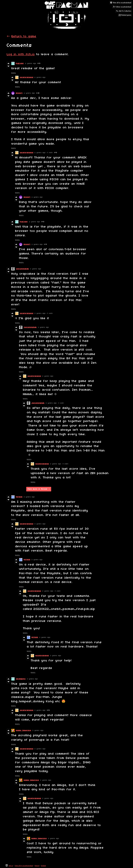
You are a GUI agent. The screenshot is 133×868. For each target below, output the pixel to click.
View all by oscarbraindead (24, 866)
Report (37, 866)
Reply (14, 73)
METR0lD (19, 497)
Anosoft (19, 93)
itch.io (11, 866)
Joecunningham (22, 269)
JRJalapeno (21, 679)
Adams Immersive (24, 730)
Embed (43, 866)
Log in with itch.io (21, 54)
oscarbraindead (26, 77)
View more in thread (37, 489)
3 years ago (36, 269)
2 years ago (31, 63)
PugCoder (20, 63)
